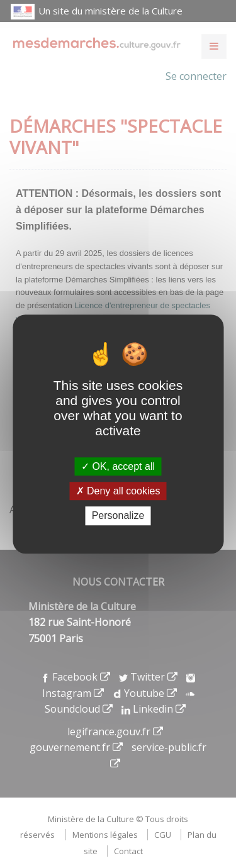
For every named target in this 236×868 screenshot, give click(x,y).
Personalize (118, 516)
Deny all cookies (118, 491)
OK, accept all (118, 466)
